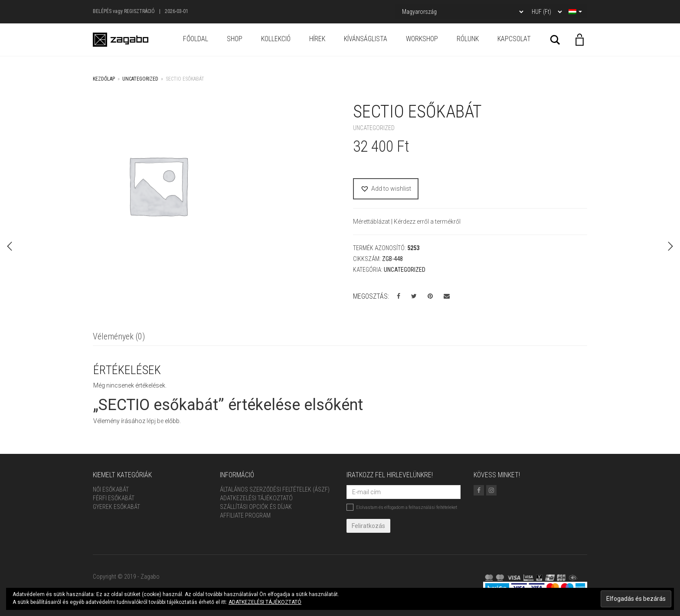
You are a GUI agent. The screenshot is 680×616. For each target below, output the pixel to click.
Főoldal (196, 39)
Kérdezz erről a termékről (427, 222)
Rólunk (468, 39)
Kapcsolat (514, 39)
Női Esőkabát (111, 489)
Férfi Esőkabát (114, 498)
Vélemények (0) (119, 336)
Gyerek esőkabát (116, 507)
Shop (235, 39)
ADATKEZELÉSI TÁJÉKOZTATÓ (265, 602)
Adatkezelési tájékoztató (256, 498)
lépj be (155, 421)
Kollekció (276, 39)
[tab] (119, 337)
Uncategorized (140, 79)
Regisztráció (139, 11)
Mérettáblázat (372, 222)
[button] (386, 189)
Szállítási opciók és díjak (256, 507)
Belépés (102, 11)
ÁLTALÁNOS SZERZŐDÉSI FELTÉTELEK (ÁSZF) (275, 489)
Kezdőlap (104, 79)
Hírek (317, 39)
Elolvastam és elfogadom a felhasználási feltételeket (402, 507)
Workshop (422, 39)
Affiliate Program (245, 515)
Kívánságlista (366, 39)
